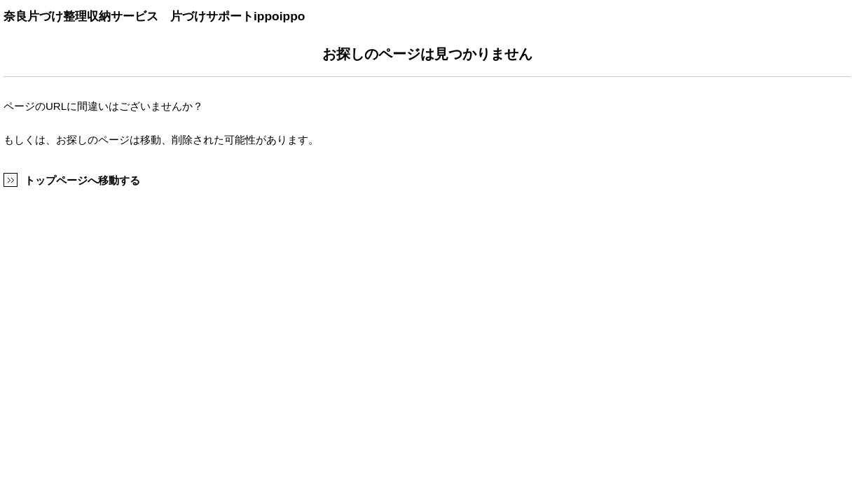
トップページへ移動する (82, 180)
